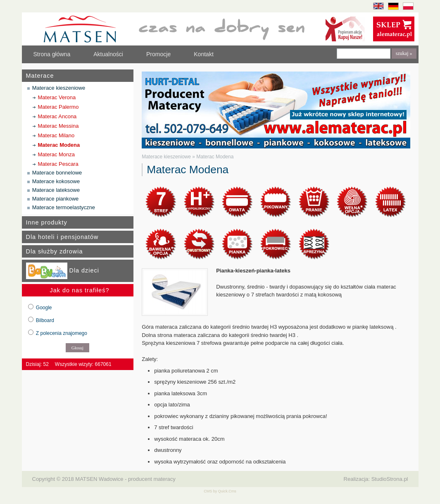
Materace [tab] (40, 76)
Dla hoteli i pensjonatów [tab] (62, 237)
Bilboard (45, 320)
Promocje (158, 54)
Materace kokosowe (56, 181)
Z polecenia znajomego (62, 333)
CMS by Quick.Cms (220, 491)
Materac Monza (56, 154)
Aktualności (108, 54)
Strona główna (52, 54)
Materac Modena (59, 145)
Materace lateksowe (56, 190)
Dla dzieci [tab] (63, 271)
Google (44, 308)
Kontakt (204, 54)
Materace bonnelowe (57, 173)
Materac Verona (57, 97)
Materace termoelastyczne (64, 207)
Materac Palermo (58, 107)
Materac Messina (58, 126)
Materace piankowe (56, 199)
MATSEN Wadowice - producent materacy (125, 479)
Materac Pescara (58, 164)
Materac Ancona (57, 116)
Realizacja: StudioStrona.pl (376, 479)
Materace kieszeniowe (59, 88)
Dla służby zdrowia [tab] (55, 251)
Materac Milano (56, 135)
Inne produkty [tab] (47, 222)
